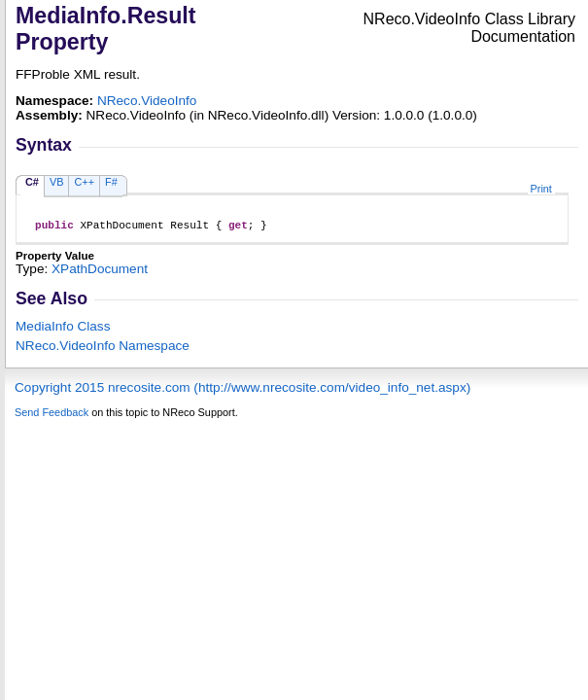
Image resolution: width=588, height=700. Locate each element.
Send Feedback (52, 415)
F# (111, 182)
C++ (84, 182)
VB (57, 182)
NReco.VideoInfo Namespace (103, 349)
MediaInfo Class (63, 329)
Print (541, 189)
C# (32, 182)
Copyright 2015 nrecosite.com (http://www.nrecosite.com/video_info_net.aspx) (242, 390)
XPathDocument (100, 272)
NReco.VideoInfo (147, 101)
